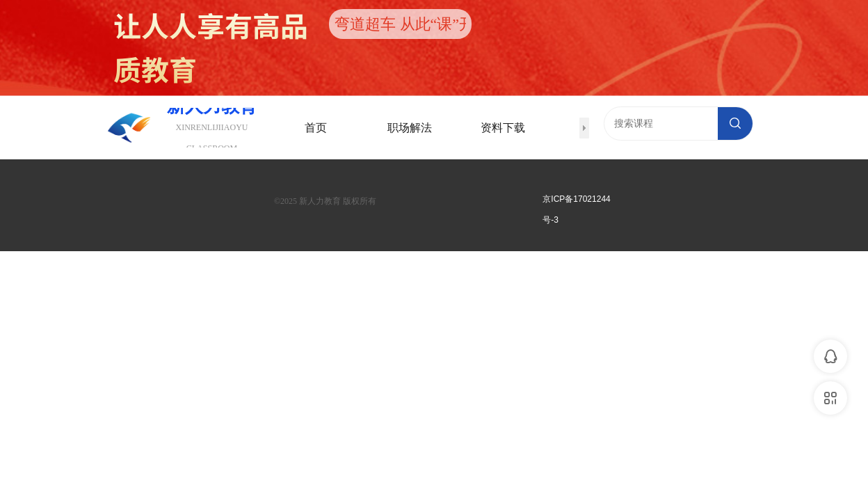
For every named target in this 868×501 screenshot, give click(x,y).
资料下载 (503, 128)
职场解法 (410, 128)
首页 (316, 128)
